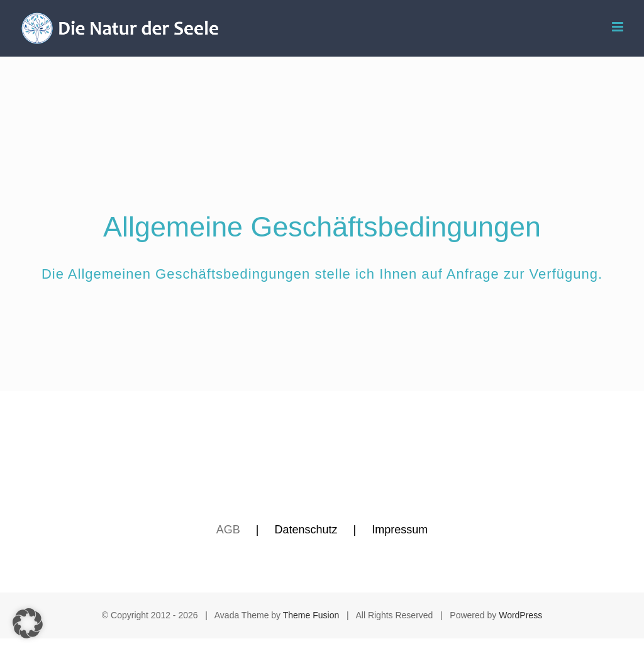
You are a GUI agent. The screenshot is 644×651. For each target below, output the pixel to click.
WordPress (520, 615)
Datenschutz (306, 530)
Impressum (400, 530)
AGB (228, 530)
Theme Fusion (311, 615)
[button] (28, 623)
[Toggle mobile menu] (619, 27)
